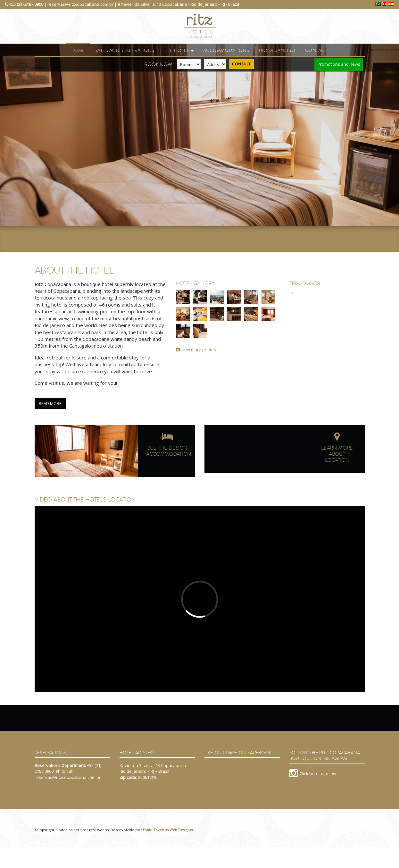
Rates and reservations (125, 51)
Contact (316, 51)
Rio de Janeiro (277, 51)
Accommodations (226, 51)
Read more (50, 403)
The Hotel (179, 51)
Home (78, 51)
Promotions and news (339, 64)
